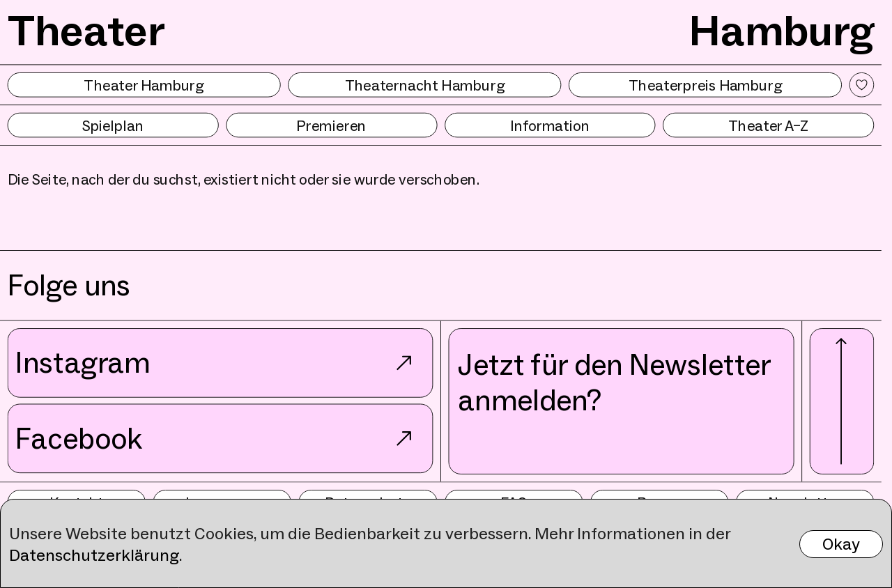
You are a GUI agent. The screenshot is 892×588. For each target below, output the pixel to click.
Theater (86, 30)
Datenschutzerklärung (94, 555)
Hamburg (782, 30)
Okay (841, 544)
